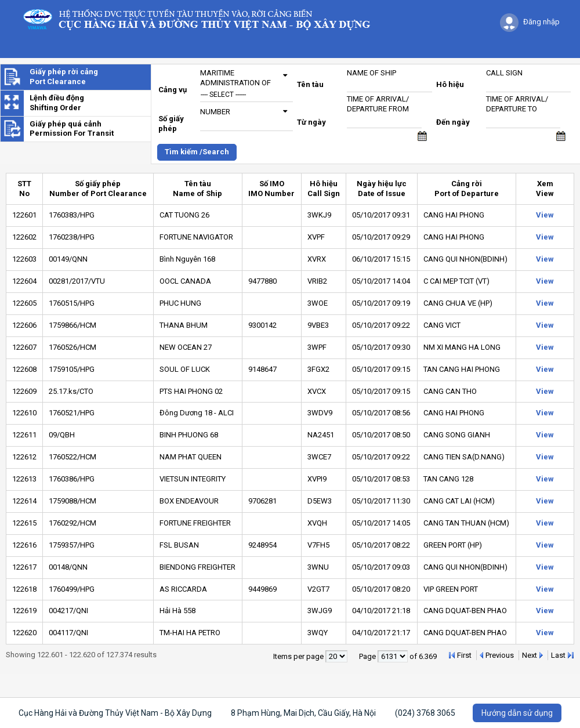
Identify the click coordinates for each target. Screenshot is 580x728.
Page (368, 656)
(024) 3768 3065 (425, 713)
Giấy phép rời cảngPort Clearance (64, 77)
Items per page (299, 656)
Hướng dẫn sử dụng (517, 713)
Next (530, 655)
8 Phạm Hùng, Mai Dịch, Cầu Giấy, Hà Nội (303, 713)
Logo (202, 19)
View (545, 215)
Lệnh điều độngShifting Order (57, 103)
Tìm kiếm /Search (197, 152)
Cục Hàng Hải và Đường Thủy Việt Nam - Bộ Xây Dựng (115, 713)
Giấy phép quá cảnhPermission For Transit (72, 129)
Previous (500, 655)
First (464, 655)
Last (558, 655)
